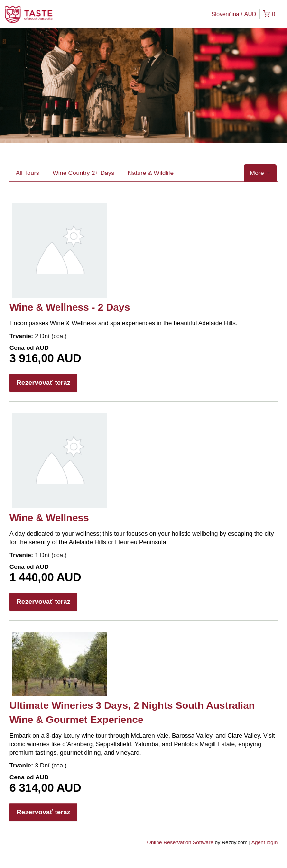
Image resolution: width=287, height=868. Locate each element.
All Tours (28, 173)
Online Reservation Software (180, 842)
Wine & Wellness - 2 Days (70, 307)
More (260, 173)
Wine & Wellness (49, 517)
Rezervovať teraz (43, 383)
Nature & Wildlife (151, 173)
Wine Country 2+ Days (83, 173)
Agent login (264, 842)
